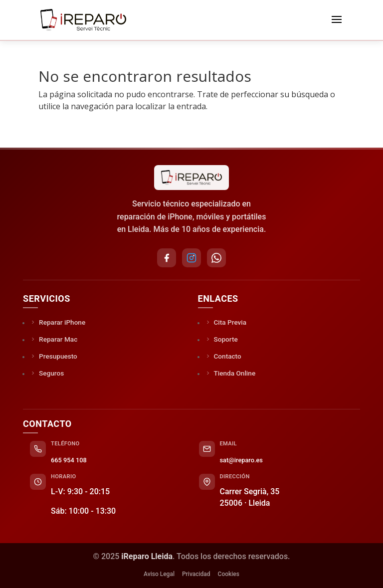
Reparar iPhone (58, 322)
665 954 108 (69, 460)
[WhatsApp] (216, 258)
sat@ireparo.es (241, 460)
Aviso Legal (159, 574)
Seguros (47, 373)
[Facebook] (167, 258)
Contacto (223, 356)
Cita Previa (226, 322)
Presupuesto (54, 356)
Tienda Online (230, 373)
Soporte (221, 339)
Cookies (229, 574)
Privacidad (196, 574)
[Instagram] (191, 258)
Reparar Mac (54, 339)
